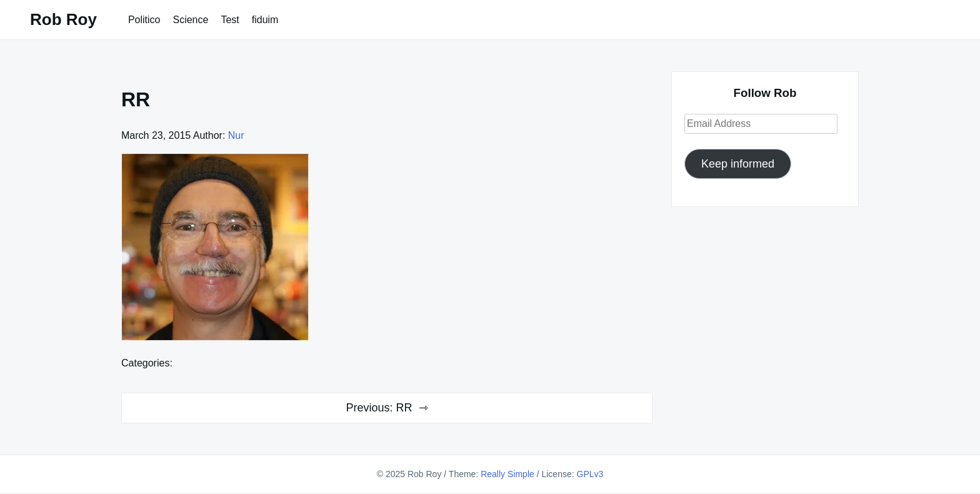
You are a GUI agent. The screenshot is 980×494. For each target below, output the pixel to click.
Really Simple (507, 474)
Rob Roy (63, 19)
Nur (236, 135)
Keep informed (738, 164)
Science (190, 20)
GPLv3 (590, 474)
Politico (144, 20)
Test (230, 20)
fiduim (265, 20)
